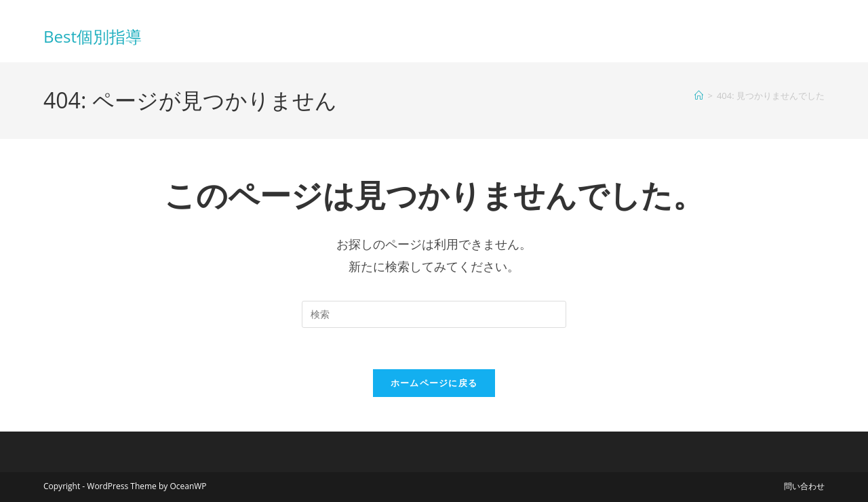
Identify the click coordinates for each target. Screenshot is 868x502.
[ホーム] (699, 96)
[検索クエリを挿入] (434, 314)
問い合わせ (804, 486)
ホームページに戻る (434, 383)
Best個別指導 (93, 36)
